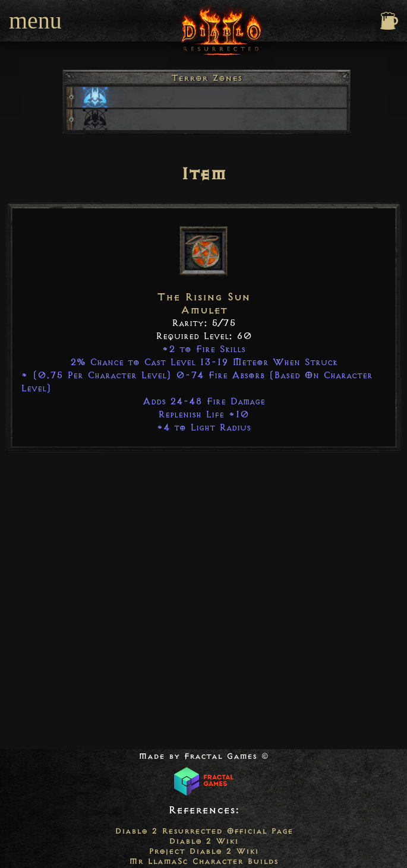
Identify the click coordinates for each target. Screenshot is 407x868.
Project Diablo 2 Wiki (203, 851)
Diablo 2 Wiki (203, 841)
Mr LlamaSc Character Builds (203, 861)
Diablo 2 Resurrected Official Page (204, 831)
